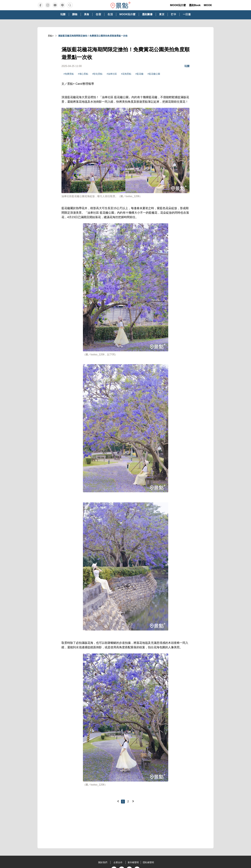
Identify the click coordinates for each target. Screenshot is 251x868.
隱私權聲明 (148, 862)
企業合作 (118, 862)
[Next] (133, 801)
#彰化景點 (97, 74)
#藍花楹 (139, 74)
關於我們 (103, 862)
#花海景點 (126, 74)
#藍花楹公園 (154, 74)
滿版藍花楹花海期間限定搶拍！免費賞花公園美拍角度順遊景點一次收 (93, 36)
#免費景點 (69, 74)
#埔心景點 (83, 74)
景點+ (51, 36)
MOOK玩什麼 (178, 5)
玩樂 (187, 66)
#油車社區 (112, 74)
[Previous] (118, 801)
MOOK (208, 5)
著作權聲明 (133, 862)
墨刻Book (195, 5)
